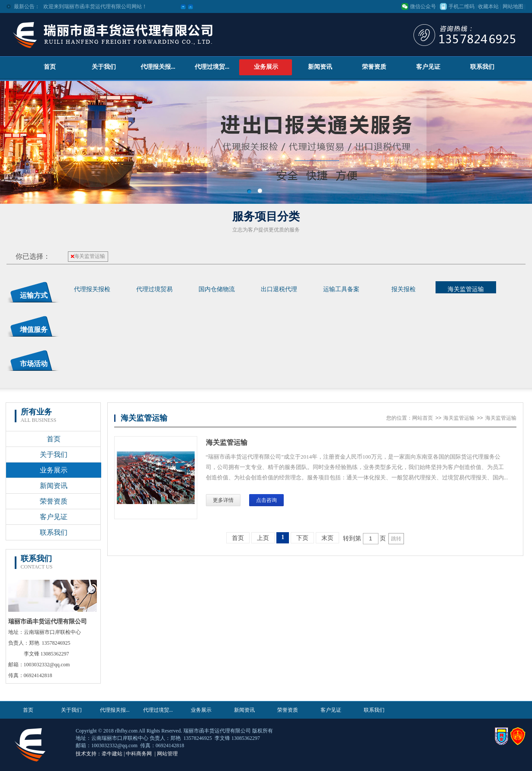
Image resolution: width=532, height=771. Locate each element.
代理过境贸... (212, 67)
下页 (302, 538)
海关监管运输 (88, 256)
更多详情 (223, 500)
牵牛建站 (112, 754)
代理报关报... (158, 67)
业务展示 (266, 67)
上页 (263, 538)
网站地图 (513, 6)
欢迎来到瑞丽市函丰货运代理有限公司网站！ (95, 6)
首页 (50, 67)
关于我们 (104, 67)
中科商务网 (139, 754)
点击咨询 (266, 500)
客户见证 (428, 67)
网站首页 (423, 418)
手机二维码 (461, 6)
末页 (327, 538)
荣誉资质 (374, 67)
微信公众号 (423, 6)
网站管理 (167, 754)
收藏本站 (488, 6)
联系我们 (482, 67)
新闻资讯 (320, 67)
